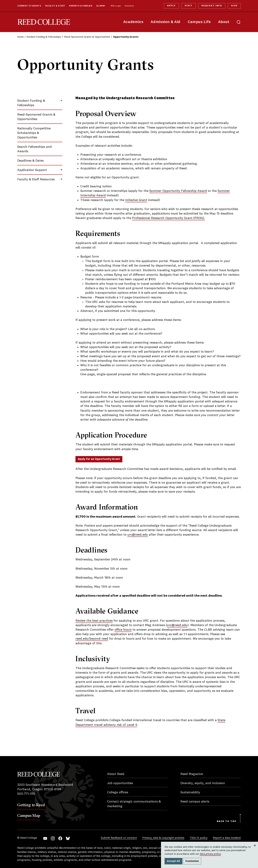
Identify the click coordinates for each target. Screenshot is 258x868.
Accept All (173, 861)
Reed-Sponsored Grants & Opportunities (87, 37)
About (224, 22)
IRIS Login (116, 6)
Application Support (32, 170)
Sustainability (190, 792)
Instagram (53, 838)
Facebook (60, 838)
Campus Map (29, 815)
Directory (129, 6)
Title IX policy (199, 838)
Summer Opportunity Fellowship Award (178, 191)
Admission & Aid (165, 22)
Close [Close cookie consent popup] (255, 849)
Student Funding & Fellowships (44, 37)
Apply (171, 6)
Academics (133, 22)
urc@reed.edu (138, 535)
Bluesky (68, 838)
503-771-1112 (26, 794)
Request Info (212, 6)
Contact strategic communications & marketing (134, 804)
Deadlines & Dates (30, 161)
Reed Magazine (192, 774)
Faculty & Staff (55, 6)
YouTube (45, 838)
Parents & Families (81, 6)
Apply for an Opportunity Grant (99, 459)
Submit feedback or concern (119, 838)
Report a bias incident (227, 838)
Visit (189, 6)
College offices (118, 792)
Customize (192, 861)
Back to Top (227, 821)
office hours (123, 630)
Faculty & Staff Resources (36, 179)
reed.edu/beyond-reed (92, 639)
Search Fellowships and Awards (34, 149)
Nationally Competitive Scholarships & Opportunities (34, 133)
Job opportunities (120, 783)
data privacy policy (210, 854)
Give (234, 6)
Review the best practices (94, 621)
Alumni (101, 6)
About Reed (116, 774)
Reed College (44, 22)
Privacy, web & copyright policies (163, 838)
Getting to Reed (31, 805)
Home (20, 37)
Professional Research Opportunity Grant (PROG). (169, 218)
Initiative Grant (136, 200)
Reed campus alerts (195, 802)
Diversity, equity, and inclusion (203, 783)
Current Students (29, 6)
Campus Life (199, 22)
